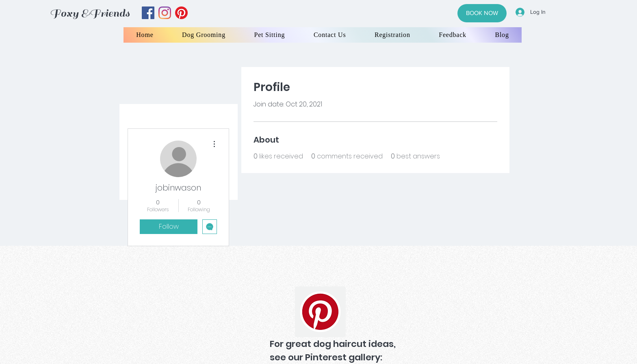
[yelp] (181, 13)
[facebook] (148, 13)
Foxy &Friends (90, 13)
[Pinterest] (320, 312)
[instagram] (165, 13)
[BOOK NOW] (482, 13)
